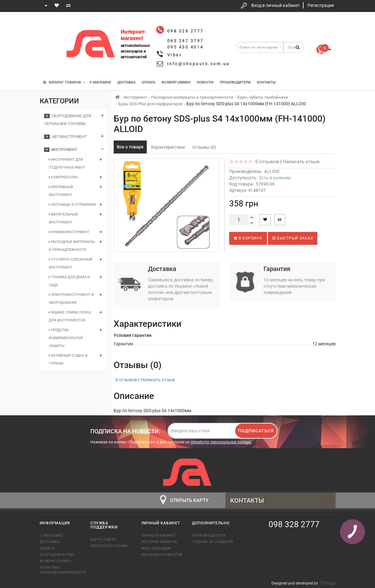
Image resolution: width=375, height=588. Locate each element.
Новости (205, 82)
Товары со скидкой (213, 542)
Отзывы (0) (204, 147)
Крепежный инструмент (61, 191)
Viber (175, 55)
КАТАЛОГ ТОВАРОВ (64, 82)
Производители (235, 82)
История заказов (159, 542)
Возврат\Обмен (176, 82)
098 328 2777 (50, 26)
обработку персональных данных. (221, 442)
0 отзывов (266, 162)
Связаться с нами (109, 546)
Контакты (266, 82)
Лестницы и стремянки (72, 205)
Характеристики (168, 147)
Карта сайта (103, 540)
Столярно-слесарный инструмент (71, 263)
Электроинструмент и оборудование (71, 299)
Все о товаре (130, 147)
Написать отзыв (301, 162)
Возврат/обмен (55, 561)
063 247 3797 (50, 45)
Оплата (148, 82)
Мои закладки (156, 548)
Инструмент (61, 150)
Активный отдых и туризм (68, 360)
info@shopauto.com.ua (199, 64)
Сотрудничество (57, 555)
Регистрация (321, 5)
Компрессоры (63, 177)
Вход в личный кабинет (276, 5)
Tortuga (328, 583)
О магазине (100, 82)
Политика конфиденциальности (60, 570)
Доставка (126, 82)
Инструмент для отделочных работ (67, 164)
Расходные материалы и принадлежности (72, 246)
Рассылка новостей (162, 555)
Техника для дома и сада (69, 281)
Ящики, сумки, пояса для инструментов (70, 316)
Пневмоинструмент (69, 232)
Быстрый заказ (293, 238)
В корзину (248, 238)
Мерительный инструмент (63, 218)
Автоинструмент (65, 137)
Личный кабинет (159, 536)
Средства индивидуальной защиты (66, 338)
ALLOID (272, 171)
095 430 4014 (50, 64)
